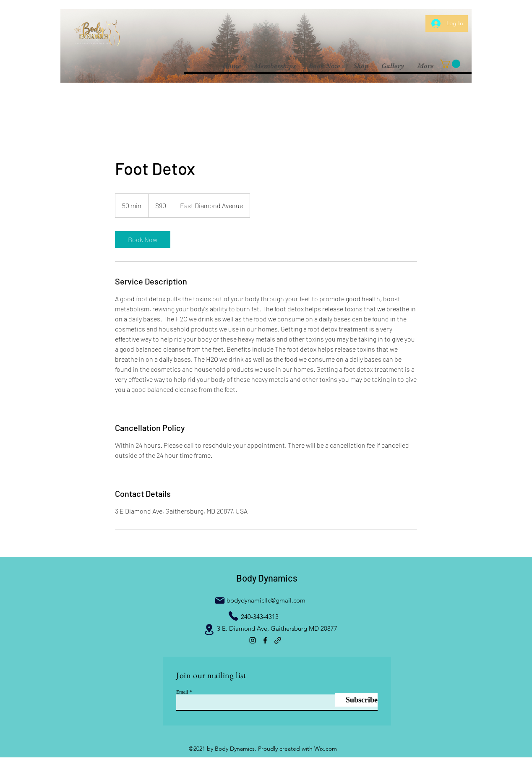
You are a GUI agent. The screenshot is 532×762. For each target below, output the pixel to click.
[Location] (209, 629)
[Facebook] (265, 640)
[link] (143, 240)
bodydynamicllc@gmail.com (266, 600)
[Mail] (220, 600)
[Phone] (233, 616)
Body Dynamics (267, 578)
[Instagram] (253, 640)
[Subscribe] (356, 700)
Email (182, 692)
